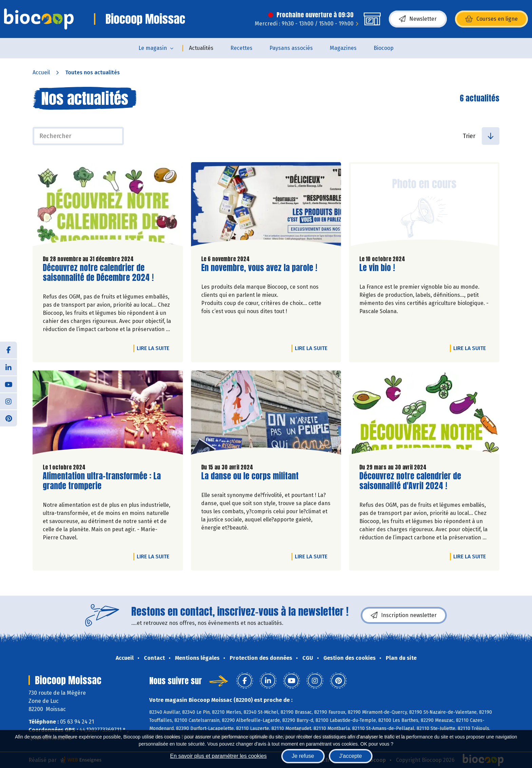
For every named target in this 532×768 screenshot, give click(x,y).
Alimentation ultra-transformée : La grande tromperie (102, 481)
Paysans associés (291, 48)
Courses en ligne (491, 19)
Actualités (201, 48)
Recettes (241, 48)
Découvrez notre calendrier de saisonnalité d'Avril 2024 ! (410, 481)
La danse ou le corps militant (250, 476)
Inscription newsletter (404, 615)
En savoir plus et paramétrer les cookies (218, 756)
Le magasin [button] (153, 48)
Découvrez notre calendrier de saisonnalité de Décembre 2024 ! (98, 273)
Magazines (343, 48)
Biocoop (384, 48)
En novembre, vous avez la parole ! (259, 268)
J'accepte (351, 756)
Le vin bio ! (377, 268)
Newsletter (418, 19)
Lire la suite (155, 348)
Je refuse (303, 756)
